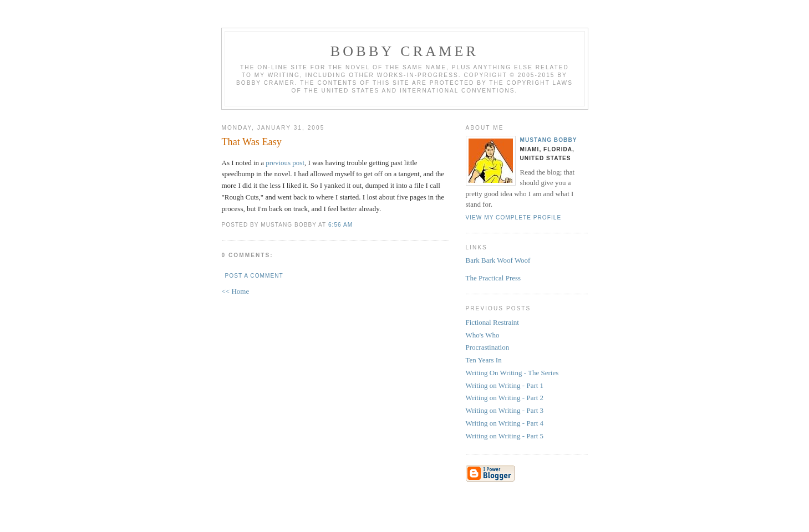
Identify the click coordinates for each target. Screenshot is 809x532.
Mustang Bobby (549, 140)
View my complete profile (514, 218)
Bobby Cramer (405, 51)
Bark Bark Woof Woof (498, 260)
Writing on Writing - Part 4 (505, 423)
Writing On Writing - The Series (512, 373)
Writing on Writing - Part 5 (505, 436)
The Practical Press (493, 278)
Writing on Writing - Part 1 (505, 385)
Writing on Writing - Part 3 (505, 410)
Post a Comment (254, 276)
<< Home (236, 291)
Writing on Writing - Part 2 (505, 398)
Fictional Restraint (492, 322)
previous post (285, 163)
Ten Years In (484, 360)
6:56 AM (340, 225)
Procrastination (488, 347)
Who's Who (483, 335)
